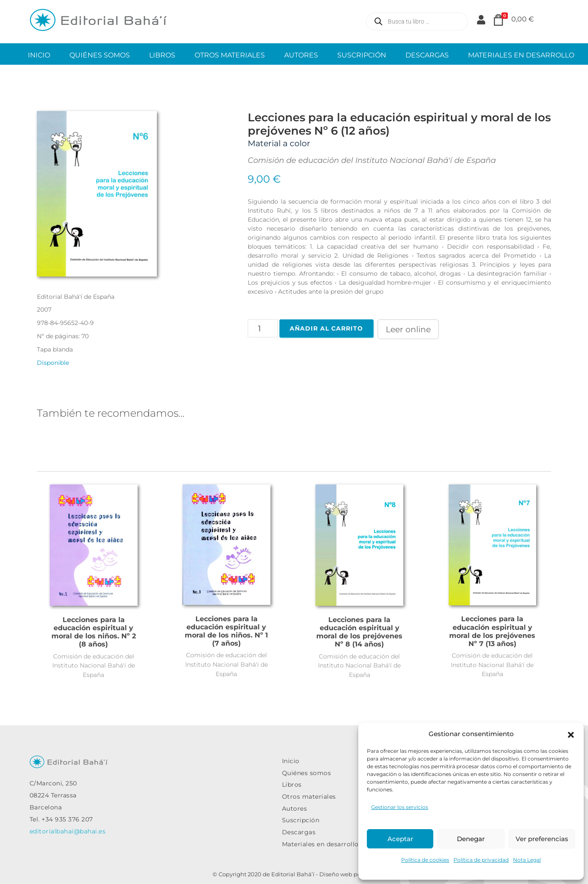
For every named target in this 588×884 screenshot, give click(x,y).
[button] (571, 734)
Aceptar (400, 839)
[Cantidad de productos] (263, 328)
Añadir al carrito (326, 328)
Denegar (471, 839)
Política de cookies (425, 860)
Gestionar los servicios (400, 807)
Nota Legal (527, 860)
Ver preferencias (542, 839)
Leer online (408, 329)
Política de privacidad (481, 860)
